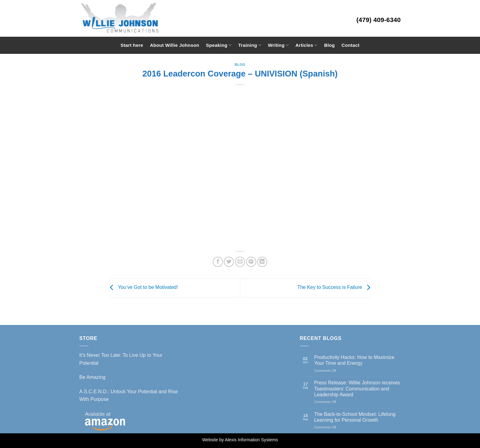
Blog (330, 45)
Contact (351, 45)
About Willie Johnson (175, 45)
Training (250, 45)
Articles (306, 45)
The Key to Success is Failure (335, 287)
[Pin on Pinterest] (251, 262)
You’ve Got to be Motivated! (142, 287)
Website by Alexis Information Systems (240, 440)
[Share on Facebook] (218, 262)
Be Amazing (92, 377)
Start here (132, 45)
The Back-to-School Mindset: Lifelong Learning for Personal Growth (355, 417)
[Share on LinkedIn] (262, 262)
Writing (278, 45)
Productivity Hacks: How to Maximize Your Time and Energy (354, 360)
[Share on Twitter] (229, 262)
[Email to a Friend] (240, 262)
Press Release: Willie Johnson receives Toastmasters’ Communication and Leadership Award (357, 388)
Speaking (219, 45)
